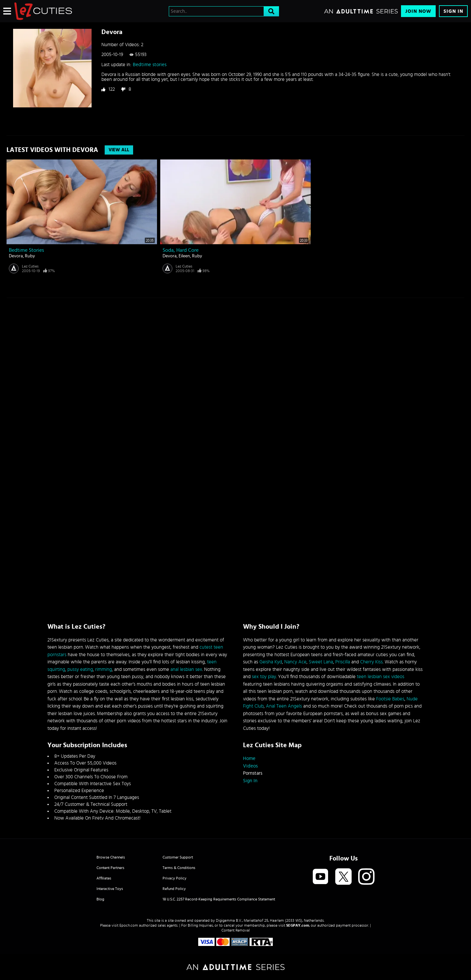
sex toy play (264, 677)
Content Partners (110, 868)
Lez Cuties (30, 266)
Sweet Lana (321, 662)
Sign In (453, 11)
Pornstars (253, 773)
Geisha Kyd (271, 662)
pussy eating (80, 669)
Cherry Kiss (371, 662)
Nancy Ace (295, 662)
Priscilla (343, 662)
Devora (16, 256)
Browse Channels (111, 857)
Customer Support (178, 857)
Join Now (418, 11)
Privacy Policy (174, 878)
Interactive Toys (110, 889)
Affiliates (104, 878)
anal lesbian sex (186, 669)
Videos (250, 766)
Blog (100, 899)
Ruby (30, 256)
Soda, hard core (181, 250)
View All (119, 150)
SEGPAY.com (298, 925)
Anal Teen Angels (284, 706)
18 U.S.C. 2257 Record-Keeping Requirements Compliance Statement (219, 899)
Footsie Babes (390, 699)
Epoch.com (129, 925)
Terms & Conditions (179, 868)
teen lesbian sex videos (381, 677)
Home (249, 758)
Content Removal (236, 930)
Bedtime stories (150, 65)
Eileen (184, 256)
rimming (104, 669)
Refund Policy (174, 889)
